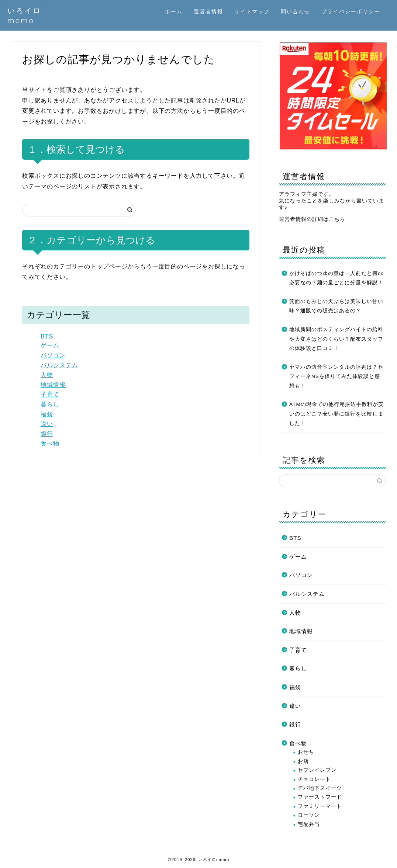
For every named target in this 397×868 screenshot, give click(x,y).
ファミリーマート (320, 806)
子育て (50, 394)
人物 (47, 375)
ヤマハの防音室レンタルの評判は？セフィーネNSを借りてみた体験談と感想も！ (336, 376)
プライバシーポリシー (351, 11)
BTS (47, 336)
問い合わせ (296, 11)
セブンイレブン (317, 770)
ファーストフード (320, 797)
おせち (306, 752)
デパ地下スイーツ (320, 788)
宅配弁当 (309, 824)
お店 (303, 761)
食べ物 (50, 443)
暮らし (50, 404)
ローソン (309, 815)
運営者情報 (208, 11)
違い (47, 424)
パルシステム (59, 365)
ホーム (174, 11)
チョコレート (314, 779)
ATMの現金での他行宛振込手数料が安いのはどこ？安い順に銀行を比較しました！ (336, 414)
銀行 (47, 434)
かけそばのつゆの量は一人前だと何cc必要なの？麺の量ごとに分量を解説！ (336, 278)
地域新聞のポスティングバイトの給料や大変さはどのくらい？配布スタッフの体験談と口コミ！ (336, 339)
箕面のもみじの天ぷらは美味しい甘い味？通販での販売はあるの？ (336, 306)
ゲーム (50, 345)
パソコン (53, 355)
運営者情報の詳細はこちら (312, 219)
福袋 (47, 414)
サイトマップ (252, 11)
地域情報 (53, 385)
